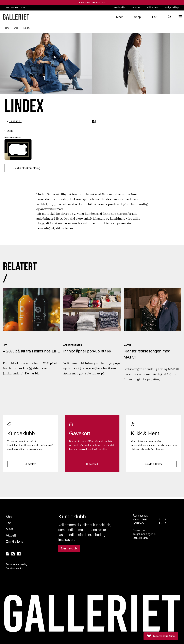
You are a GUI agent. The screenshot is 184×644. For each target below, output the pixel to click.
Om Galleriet (15, 542)
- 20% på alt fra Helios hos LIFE (92, 2)
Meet (9, 529)
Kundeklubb (119, 7)
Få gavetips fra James (161, 636)
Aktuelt (11, 536)
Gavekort (136, 7)
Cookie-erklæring (15, 568)
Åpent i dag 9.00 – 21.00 (18, 7)
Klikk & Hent (153, 7)
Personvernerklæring (16, 564)
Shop (10, 517)
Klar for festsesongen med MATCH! (148, 354)
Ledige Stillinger (172, 7)
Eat (8, 523)
